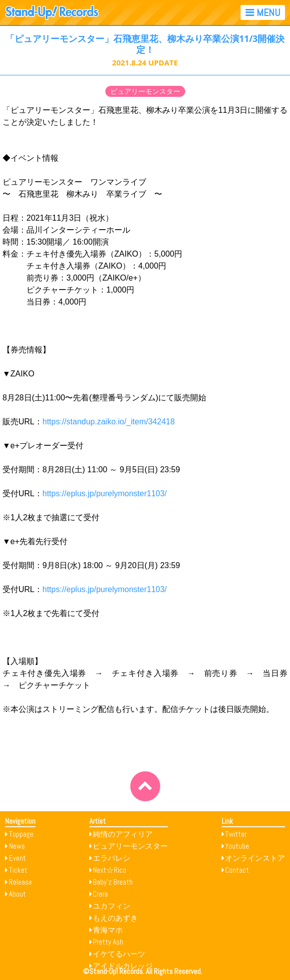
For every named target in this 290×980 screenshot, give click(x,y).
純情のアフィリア (123, 834)
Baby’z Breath (113, 882)
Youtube (237, 846)
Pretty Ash (108, 942)
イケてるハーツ (119, 954)
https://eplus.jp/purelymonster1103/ (105, 493)
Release (20, 882)
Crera (100, 894)
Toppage (21, 834)
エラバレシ (112, 858)
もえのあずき (115, 918)
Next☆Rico (110, 870)
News (17, 846)
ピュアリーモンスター (145, 91)
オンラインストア (255, 858)
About (17, 894)
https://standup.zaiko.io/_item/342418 (109, 422)
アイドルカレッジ (123, 966)
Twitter (236, 834)
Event (17, 858)
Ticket (18, 870)
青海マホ (108, 930)
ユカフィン (112, 906)
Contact (237, 870)
